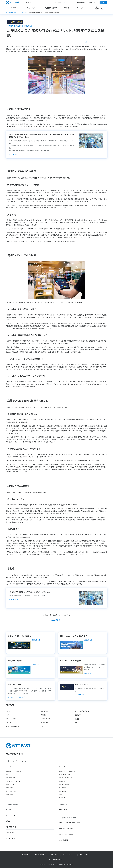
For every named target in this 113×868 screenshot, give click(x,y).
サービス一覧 (9, 795)
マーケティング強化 (64, 785)
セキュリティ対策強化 (64, 775)
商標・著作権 (54, 855)
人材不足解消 (62, 791)
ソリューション (63, 766)
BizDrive (25, 13)
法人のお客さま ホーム (17, 754)
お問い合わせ (92, 2)
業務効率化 (62, 781)
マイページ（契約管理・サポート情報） (70, 823)
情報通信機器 (9, 788)
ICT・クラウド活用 (11, 778)
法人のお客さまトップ (11, 13)
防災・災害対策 (63, 788)
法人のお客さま (19, 2)
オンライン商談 (10, 838)
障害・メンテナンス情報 (66, 834)
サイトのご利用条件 (39, 855)
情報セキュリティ (10, 785)
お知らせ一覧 (63, 810)
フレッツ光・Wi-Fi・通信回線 (13, 771)
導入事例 (9, 810)
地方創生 (61, 795)
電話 (7, 775)
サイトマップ (25, 855)
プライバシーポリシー (68, 855)
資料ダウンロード (81, 2)
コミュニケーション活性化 (65, 778)
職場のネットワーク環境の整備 (67, 771)
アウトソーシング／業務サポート (14, 781)
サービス (9, 766)
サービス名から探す (11, 791)
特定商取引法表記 (85, 855)
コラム (70, 2)
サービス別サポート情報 (66, 829)
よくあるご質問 (63, 840)
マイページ (103, 2)
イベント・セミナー (11, 815)
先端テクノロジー (63, 798)
